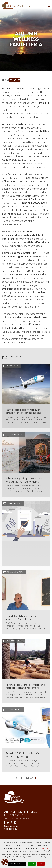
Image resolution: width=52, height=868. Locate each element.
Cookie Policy (11, 829)
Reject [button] (41, 864)
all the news (26, 778)
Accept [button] (32, 864)
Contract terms (11, 826)
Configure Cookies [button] (17, 864)
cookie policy (44, 848)
